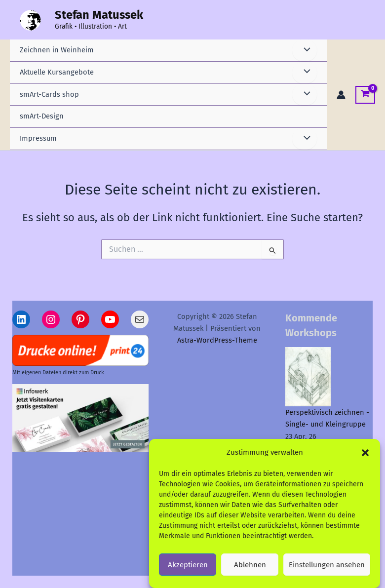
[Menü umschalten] (305, 50)
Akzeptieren (188, 569)
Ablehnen (250, 569)
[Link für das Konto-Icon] (341, 95)
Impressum (38, 138)
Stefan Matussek (99, 15)
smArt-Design (42, 116)
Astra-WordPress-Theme (217, 340)
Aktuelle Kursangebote (57, 72)
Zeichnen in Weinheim (57, 50)
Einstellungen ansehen (327, 569)
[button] (365, 457)
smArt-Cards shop (49, 94)
